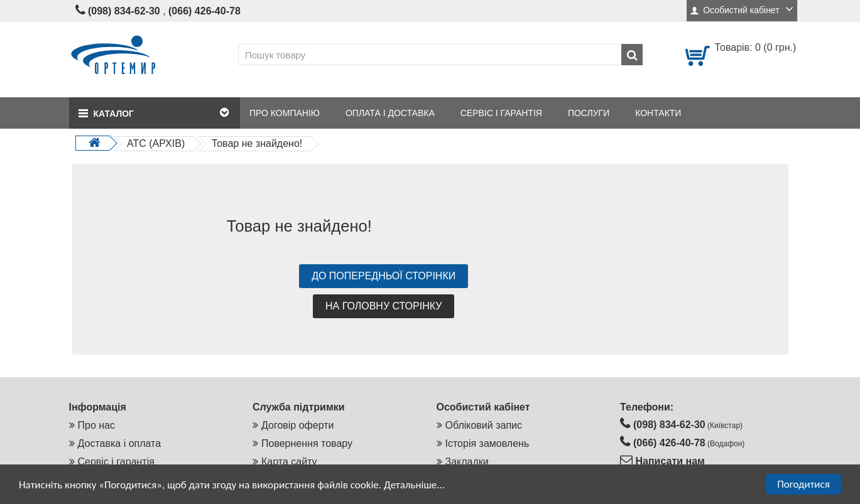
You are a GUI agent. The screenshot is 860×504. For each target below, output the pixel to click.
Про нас (96, 425)
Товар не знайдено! (257, 143)
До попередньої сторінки (384, 276)
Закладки (467, 462)
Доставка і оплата (120, 443)
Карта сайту (289, 462)
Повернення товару (307, 443)
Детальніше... (414, 485)
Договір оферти (297, 425)
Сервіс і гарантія (116, 462)
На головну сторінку (384, 306)
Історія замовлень (487, 443)
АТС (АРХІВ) (156, 143)
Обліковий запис (484, 425)
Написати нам (669, 461)
